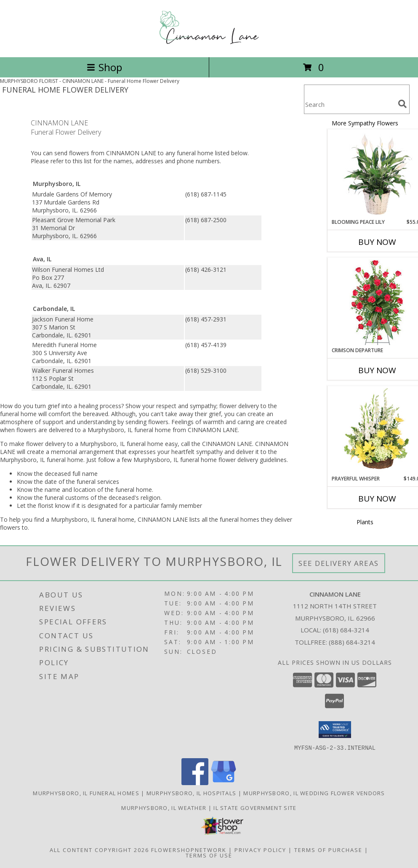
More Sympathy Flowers (365, 123)
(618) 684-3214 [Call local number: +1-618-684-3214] (346, 630)
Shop (104, 67)
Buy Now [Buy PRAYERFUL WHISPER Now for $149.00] (377, 499)
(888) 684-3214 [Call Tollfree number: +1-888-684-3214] (352, 642)
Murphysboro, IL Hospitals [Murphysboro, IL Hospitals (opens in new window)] (192, 793)
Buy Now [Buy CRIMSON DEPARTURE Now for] (377, 370)
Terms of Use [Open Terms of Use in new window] (209, 855)
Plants (365, 522)
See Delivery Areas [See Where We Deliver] (339, 563)
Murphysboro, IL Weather (164, 807)
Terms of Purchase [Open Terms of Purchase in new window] (328, 849)
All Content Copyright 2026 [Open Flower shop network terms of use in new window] (99, 849)
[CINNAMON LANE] (209, 45)
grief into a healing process (84, 406)
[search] (402, 104)
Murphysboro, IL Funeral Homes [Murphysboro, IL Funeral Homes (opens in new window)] (86, 793)
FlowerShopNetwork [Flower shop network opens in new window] (189, 849)
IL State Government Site (255, 807)
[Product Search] (349, 105)
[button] (335, 730)
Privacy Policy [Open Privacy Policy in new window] (260, 849)
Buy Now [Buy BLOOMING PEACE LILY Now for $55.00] (377, 242)
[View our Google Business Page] (224, 782)
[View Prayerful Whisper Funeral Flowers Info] (377, 430)
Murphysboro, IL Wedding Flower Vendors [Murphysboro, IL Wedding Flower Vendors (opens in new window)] (314, 793)
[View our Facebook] (195, 782)
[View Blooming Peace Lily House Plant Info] (377, 174)
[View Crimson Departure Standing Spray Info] (377, 302)
